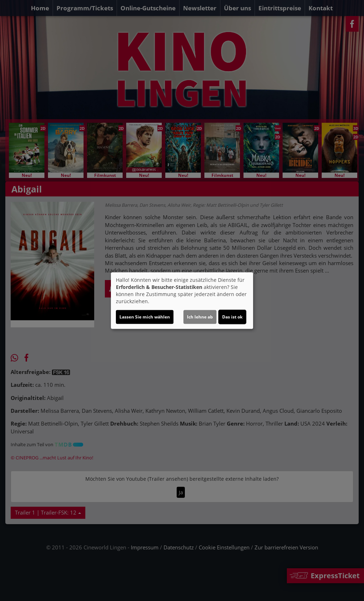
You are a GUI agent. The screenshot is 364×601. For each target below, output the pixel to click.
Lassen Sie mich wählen (145, 317)
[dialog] (182, 301)
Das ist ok (232, 317)
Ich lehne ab (200, 317)
